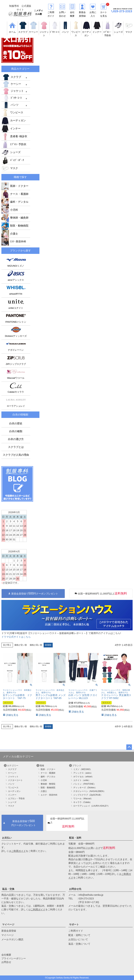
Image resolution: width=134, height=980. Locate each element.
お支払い (7, 838)
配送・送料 (75, 838)
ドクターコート (15, 780)
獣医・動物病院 (15, 226)
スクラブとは (16, 447)
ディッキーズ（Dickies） (85, 788)
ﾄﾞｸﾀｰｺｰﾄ (12, 98)
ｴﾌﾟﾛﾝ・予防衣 (108, 32)
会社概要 (72, 12)
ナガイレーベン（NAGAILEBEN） (89, 791)
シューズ (11, 152)
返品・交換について (79, 944)
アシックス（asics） (83, 773)
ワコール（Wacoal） (83, 799)
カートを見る (104, 12)
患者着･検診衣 (14, 136)
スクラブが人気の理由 (16, 455)
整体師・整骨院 (48, 784)
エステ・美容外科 (49, 795)
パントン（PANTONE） (85, 784)
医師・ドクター (15, 186)
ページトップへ (129, 747)
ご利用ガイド (51, 12)
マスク (10, 168)
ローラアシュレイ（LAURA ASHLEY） (92, 806)
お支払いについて (78, 939)
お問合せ (6, 962)
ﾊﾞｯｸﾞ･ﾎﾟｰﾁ (13, 160)
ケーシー (12, 84)
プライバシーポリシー (14, 958)
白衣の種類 (16, 431)
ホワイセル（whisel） (83, 777)
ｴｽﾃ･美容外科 (14, 242)
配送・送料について (79, 935)
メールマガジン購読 (12, 939)
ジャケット (44, 32)
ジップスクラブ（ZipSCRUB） (88, 795)
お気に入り (93, 12)
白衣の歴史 (16, 423)
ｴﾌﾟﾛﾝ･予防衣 (14, 144)
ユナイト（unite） (82, 780)
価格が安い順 (21, 645)
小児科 (10, 210)
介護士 (10, 234)
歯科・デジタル (48, 777)
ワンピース (76, 32)
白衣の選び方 (16, 439)
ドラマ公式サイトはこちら (16, 637)
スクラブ (12, 77)
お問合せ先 (75, 889)
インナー (11, 129)
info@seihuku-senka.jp (91, 895)
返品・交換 (8, 889)
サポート (74, 924)
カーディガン (87, 32)
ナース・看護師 (15, 194)
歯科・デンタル (15, 202)
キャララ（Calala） (83, 802)
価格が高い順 (36, 645)
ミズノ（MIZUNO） (83, 769)
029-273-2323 (86, 899)
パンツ (10, 105)
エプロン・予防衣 (16, 799)
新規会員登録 (82, 12)
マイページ (8, 924)
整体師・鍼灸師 (15, 218)
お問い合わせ (62, 12)
